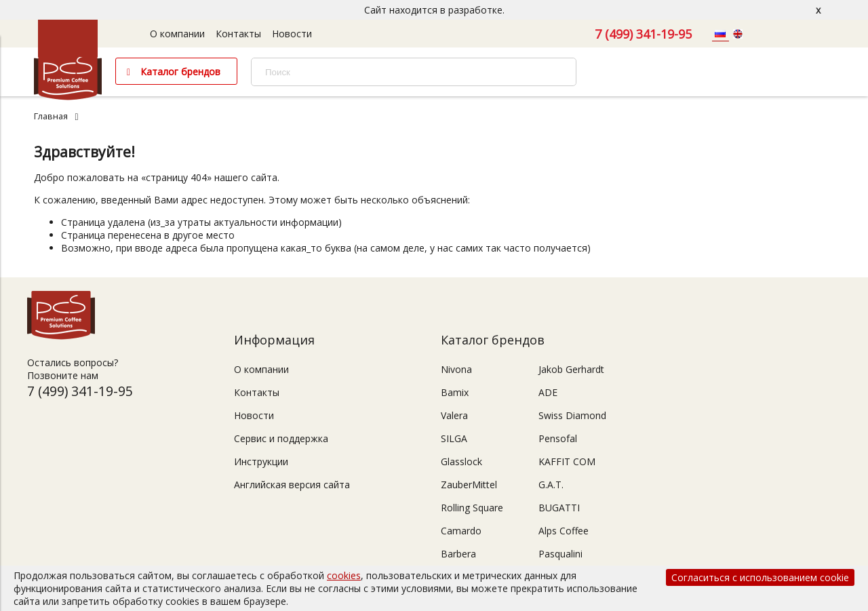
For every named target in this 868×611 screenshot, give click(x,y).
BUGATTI (559, 508)
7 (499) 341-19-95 (643, 34)
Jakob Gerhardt (571, 369)
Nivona (456, 369)
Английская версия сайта (292, 485)
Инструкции (261, 461)
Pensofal (558, 438)
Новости (292, 34)
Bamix (455, 392)
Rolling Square (472, 508)
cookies (344, 575)
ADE (548, 392)
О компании (177, 34)
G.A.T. (551, 485)
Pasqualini (560, 554)
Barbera (458, 554)
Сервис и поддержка (281, 438)
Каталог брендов (180, 72)
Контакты (238, 34)
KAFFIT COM (567, 461)
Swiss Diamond (572, 415)
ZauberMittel (469, 485)
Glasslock (461, 461)
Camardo (461, 531)
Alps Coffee (564, 531)
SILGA (454, 438)
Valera (454, 415)
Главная (51, 116)
